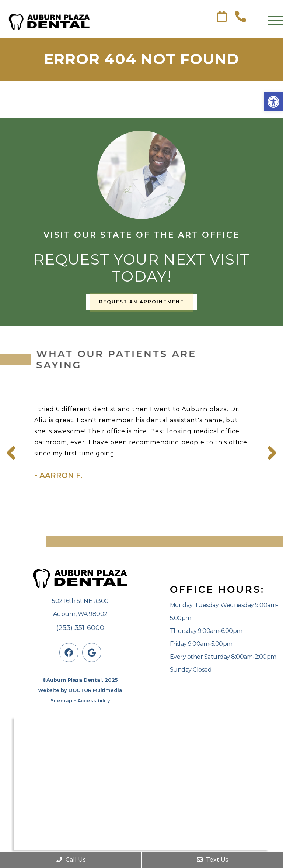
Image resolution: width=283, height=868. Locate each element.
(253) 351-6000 (80, 628)
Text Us (212, 860)
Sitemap (61, 700)
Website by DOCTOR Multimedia (80, 690)
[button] (273, 102)
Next (272, 453)
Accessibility (94, 700)
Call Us (71, 860)
